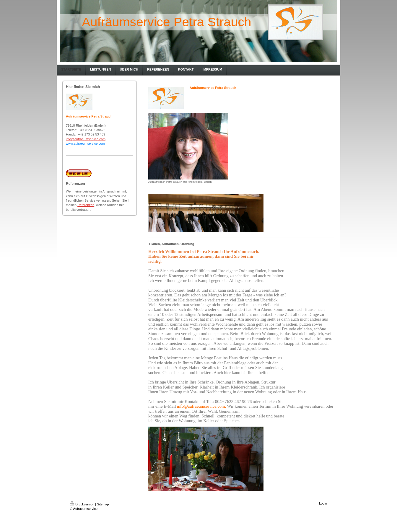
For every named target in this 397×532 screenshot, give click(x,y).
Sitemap (103, 504)
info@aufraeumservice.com (86, 139)
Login (323, 503)
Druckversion (82, 504)
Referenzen (86, 205)
